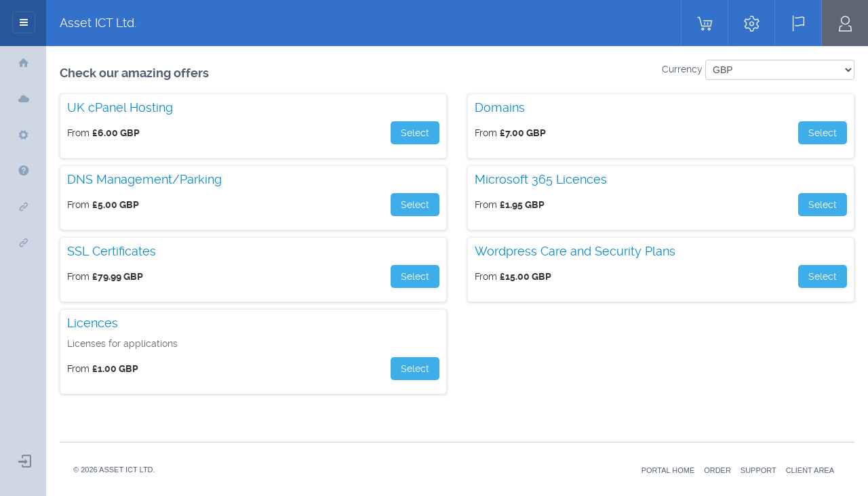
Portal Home (668, 470)
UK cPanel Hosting (120, 108)
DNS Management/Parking (144, 180)
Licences (93, 323)
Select (415, 133)
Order (717, 470)
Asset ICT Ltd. (98, 23)
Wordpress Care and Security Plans (575, 251)
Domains (500, 108)
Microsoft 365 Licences (541, 180)
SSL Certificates (112, 251)
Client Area (810, 470)
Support (758, 470)
